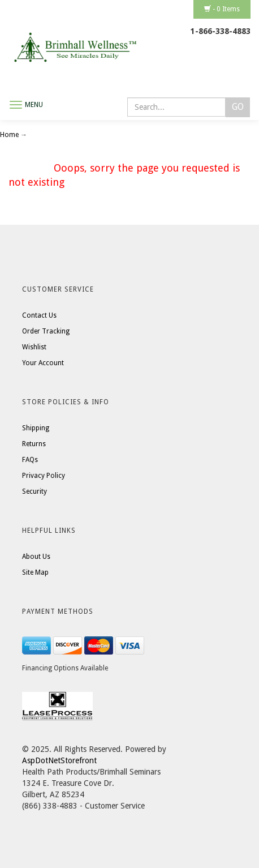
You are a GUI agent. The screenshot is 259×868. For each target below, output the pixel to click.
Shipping (36, 428)
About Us (36, 557)
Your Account (43, 363)
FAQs (30, 460)
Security (34, 491)
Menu (34, 105)
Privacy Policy (44, 476)
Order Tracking (46, 331)
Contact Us (39, 315)
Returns (34, 444)
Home (10, 135)
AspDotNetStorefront (59, 760)
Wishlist (34, 347)
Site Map (35, 572)
